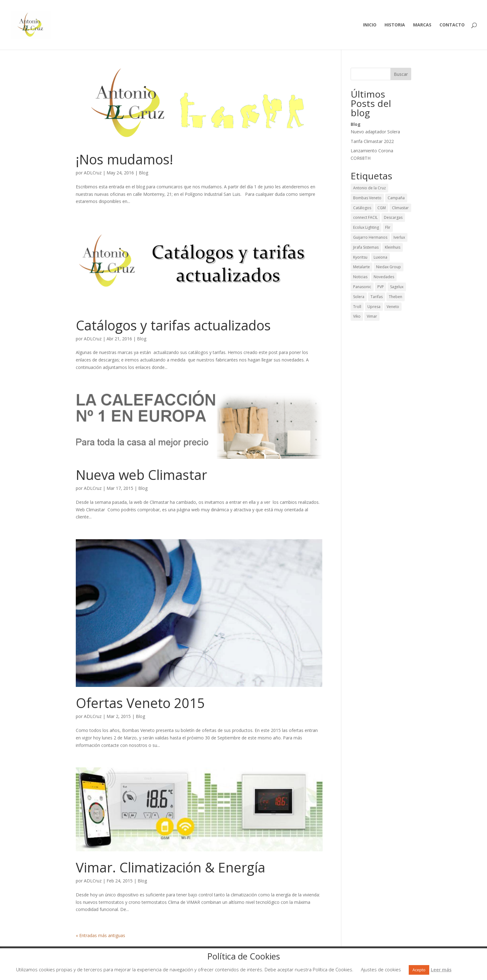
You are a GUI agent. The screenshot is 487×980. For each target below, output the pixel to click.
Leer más (441, 969)
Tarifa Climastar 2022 (372, 141)
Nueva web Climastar (141, 475)
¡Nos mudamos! (124, 159)
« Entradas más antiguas (100, 935)
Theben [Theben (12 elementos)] (396, 297)
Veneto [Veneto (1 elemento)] (393, 307)
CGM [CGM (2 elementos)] (382, 208)
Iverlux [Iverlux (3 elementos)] (399, 237)
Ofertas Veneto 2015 (140, 703)
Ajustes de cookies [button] (381, 969)
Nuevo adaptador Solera (375, 132)
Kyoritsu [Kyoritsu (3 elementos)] (360, 257)
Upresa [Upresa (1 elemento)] (374, 307)
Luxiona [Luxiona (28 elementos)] (380, 257)
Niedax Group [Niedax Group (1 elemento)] (389, 267)
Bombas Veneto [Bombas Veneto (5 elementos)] (367, 198)
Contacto (452, 25)
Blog (143, 173)
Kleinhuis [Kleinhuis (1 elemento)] (393, 247)
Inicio (370, 25)
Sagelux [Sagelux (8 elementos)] (397, 287)
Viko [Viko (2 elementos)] (357, 316)
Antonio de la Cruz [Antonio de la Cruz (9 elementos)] (369, 188)
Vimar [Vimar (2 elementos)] (372, 316)
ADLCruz (93, 173)
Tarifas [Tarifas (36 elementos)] (377, 297)
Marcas (422, 25)
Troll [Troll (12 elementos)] (357, 307)
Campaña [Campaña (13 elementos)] (396, 198)
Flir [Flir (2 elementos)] (388, 227)
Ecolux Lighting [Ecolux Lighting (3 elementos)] (366, 227)
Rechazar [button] (461, 969)
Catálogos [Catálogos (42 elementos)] (362, 208)
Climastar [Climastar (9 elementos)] (400, 208)
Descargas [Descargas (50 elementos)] (393, 217)
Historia (395, 25)
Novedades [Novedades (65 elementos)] (384, 277)
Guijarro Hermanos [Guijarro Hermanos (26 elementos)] (370, 237)
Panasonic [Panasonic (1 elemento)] (362, 287)
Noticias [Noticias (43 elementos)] (360, 277)
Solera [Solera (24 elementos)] (359, 297)
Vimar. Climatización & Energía (171, 867)
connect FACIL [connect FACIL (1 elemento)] (365, 217)
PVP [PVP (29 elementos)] (381, 287)
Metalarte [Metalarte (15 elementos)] (362, 267)
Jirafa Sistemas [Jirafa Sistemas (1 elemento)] (366, 247)
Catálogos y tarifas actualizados (173, 325)
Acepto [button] (419, 970)
